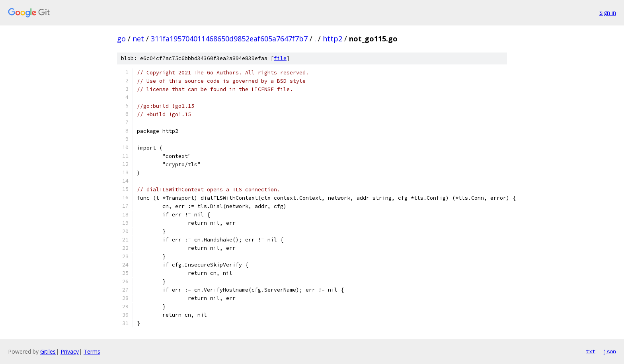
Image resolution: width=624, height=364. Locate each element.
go (121, 39)
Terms (92, 351)
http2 (332, 39)
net (138, 39)
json (610, 351)
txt (591, 351)
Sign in (608, 13)
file (280, 58)
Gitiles (48, 351)
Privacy (70, 351)
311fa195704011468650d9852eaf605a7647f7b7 (229, 39)
